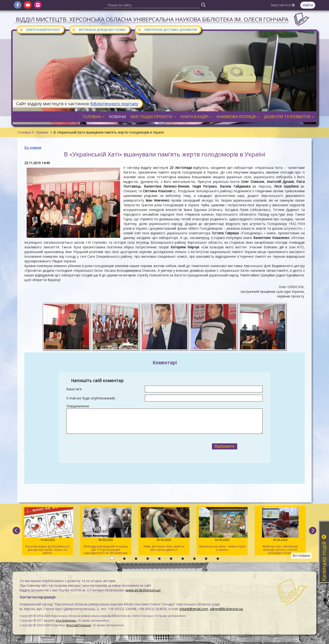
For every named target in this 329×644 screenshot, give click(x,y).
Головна (24, 132)
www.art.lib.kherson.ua (143, 590)
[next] (313, 531)
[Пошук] (203, 5)
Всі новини (33, 147)
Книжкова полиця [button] (238, 117)
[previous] (16, 531)
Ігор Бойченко (66, 620)
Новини (42, 132)
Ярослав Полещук (79, 625)
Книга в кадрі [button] (196, 117)
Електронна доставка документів (167, 30)
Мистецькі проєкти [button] (153, 117)
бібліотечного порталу (114, 104)
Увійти (308, 5)
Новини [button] (117, 117)
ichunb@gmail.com (194, 609)
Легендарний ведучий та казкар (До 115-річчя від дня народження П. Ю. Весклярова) (106, 531)
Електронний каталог (40, 30)
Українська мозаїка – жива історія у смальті (222, 529)
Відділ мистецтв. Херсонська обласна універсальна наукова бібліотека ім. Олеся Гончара (152, 19)
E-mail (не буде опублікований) (91, 398)
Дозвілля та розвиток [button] (289, 117)
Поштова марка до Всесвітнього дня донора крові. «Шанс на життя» (48, 531)
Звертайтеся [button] (283, 5)
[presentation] (126, 446)
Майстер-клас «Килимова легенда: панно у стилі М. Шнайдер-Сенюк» (280, 531)
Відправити (225, 446)
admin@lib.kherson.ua (226, 609)
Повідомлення (78, 406)
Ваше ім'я (74, 389)
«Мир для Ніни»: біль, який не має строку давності (164, 529)
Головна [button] (93, 117)
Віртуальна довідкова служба (99, 30)
